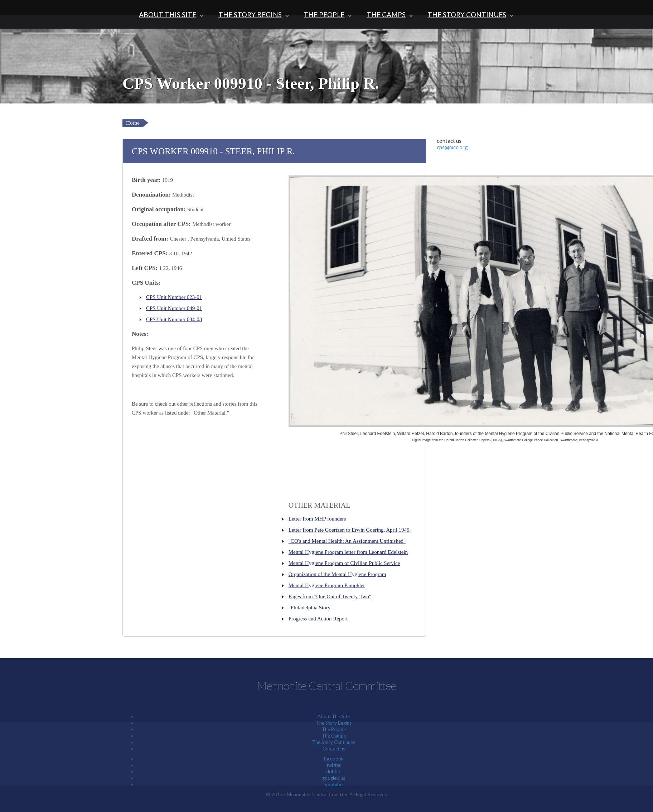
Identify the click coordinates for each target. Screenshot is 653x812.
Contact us (334, 749)
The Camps (386, 14)
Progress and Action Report (318, 619)
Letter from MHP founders (317, 519)
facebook (334, 759)
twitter (334, 765)
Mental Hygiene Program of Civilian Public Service (344, 563)
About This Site (168, 14)
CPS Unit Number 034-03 (174, 319)
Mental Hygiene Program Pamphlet (327, 585)
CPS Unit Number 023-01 (174, 297)
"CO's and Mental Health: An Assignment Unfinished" (347, 541)
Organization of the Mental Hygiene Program (337, 574)
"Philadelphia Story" (311, 608)
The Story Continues (467, 14)
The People (324, 14)
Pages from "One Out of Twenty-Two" (330, 596)
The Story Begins (250, 14)
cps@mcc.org (452, 147)
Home (133, 123)
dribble (334, 772)
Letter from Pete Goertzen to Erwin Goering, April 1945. (350, 530)
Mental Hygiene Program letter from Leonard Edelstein (348, 552)
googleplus (334, 778)
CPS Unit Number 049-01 (174, 308)
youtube (334, 784)
